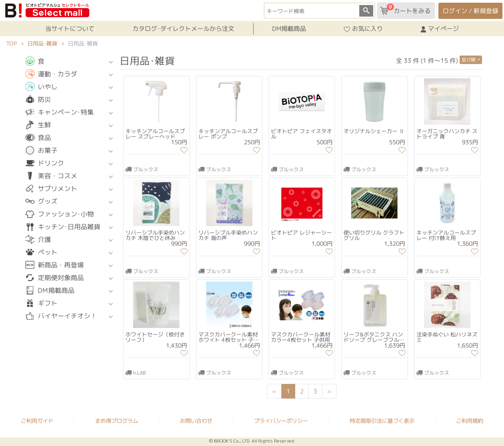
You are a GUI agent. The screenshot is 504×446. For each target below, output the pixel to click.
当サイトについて (70, 29)
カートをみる (405, 9)
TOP (11, 44)
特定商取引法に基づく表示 (382, 421)
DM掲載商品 (289, 29)
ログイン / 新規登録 (470, 11)
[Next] (329, 391)
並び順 (469, 60)
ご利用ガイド (37, 421)
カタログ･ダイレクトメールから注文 (183, 29)
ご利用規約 (470, 421)
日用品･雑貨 (42, 44)
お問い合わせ (196, 421)
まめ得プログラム (117, 421)
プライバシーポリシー (281, 421)
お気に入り (363, 29)
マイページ (440, 29)
